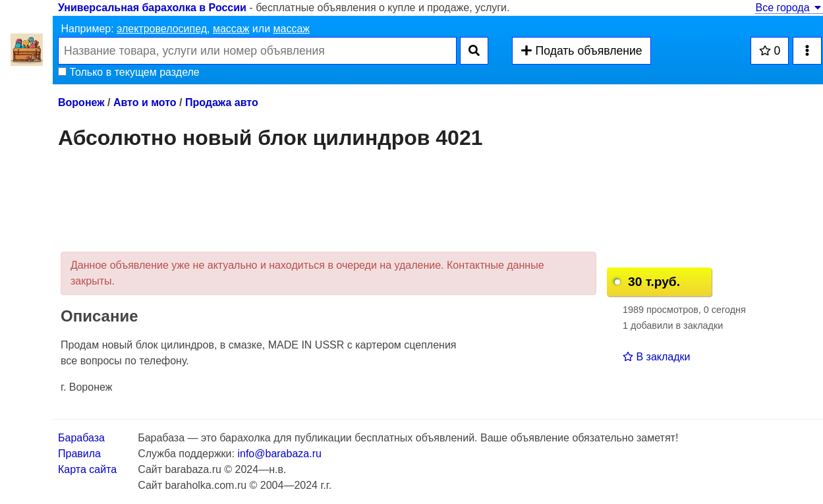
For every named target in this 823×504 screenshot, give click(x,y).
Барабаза (81, 438)
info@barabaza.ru (279, 454)
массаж (231, 29)
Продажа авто (222, 102)
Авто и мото (145, 102)
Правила (79, 454)
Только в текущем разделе (129, 72)
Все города (789, 8)
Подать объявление (581, 51)
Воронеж (81, 102)
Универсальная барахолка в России (152, 8)
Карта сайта (87, 469)
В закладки (656, 357)
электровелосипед (162, 29)
